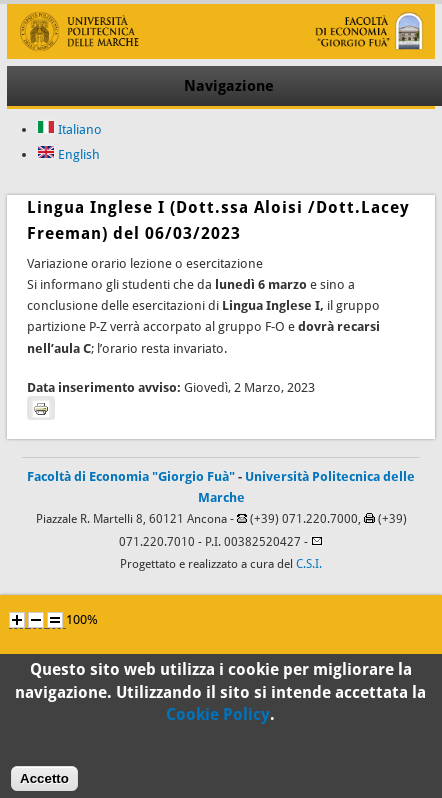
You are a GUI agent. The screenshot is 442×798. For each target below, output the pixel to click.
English (68, 154)
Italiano (69, 129)
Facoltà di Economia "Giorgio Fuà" (131, 476)
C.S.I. (309, 564)
